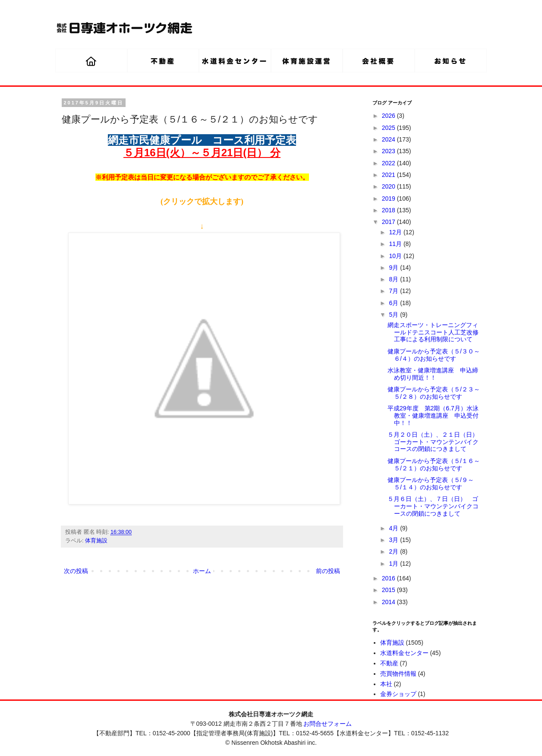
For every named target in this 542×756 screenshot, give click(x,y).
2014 (389, 602)
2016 (389, 578)
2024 (389, 139)
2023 (389, 151)
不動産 (389, 663)
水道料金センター (404, 653)
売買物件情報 (398, 674)
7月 (394, 291)
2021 (389, 175)
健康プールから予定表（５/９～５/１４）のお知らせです (431, 484)
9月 (394, 268)
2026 (389, 116)
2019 (389, 198)
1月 (394, 564)
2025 (389, 128)
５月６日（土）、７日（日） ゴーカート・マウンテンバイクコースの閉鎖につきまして (433, 506)
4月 (394, 528)
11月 (396, 244)
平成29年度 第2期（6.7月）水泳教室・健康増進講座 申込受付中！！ (433, 416)
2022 (389, 163)
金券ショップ (398, 694)
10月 (396, 256)
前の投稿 (328, 571)
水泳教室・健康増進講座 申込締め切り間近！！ (433, 374)
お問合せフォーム (328, 724)
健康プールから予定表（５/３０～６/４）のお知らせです (434, 355)
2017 (389, 222)
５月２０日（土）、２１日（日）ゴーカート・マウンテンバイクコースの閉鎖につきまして (433, 442)
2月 (394, 551)
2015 (389, 590)
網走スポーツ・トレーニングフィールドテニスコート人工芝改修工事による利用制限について (433, 332)
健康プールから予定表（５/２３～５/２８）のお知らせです (434, 393)
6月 (394, 303)
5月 (394, 315)
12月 (396, 232)
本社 (386, 684)
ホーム (202, 571)
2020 (389, 186)
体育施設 (96, 541)
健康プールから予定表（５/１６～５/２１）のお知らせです (434, 465)
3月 (394, 540)
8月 (394, 279)
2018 (389, 210)
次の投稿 (76, 571)
